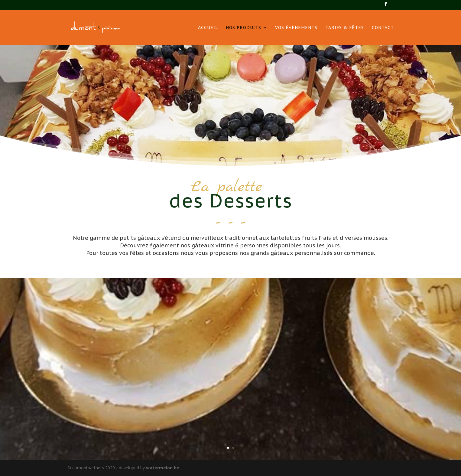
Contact (383, 28)
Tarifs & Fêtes (345, 28)
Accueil (208, 28)
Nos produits (243, 28)
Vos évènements (296, 28)
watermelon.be (163, 468)
